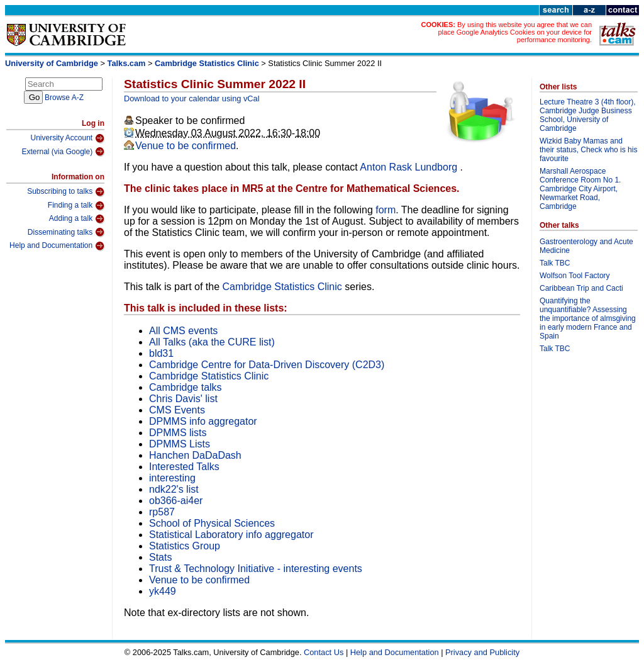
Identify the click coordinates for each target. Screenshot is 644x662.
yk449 (163, 591)
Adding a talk (77, 219)
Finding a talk (76, 206)
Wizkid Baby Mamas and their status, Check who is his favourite (588, 150)
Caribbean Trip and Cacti (581, 288)
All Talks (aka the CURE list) (212, 342)
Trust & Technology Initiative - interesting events (256, 569)
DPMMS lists (178, 433)
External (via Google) (63, 152)
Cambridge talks (186, 387)
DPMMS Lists (180, 444)
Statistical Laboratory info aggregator (231, 535)
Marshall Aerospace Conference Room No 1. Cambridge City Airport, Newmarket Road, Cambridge (580, 189)
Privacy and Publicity (482, 652)
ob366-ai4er (176, 501)
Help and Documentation (57, 246)
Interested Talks (184, 467)
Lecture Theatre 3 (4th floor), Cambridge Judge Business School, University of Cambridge (588, 115)
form (386, 210)
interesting (172, 478)
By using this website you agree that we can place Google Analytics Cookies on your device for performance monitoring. (515, 32)
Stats (160, 557)
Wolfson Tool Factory (575, 276)
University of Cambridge (52, 63)
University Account (67, 138)
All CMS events (183, 331)
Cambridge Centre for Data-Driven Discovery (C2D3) (267, 365)
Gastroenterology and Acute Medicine (586, 246)
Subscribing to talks (66, 192)
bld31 (161, 353)
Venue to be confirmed (186, 146)
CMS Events (177, 410)
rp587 (162, 512)
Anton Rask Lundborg (410, 167)
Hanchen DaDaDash (195, 455)
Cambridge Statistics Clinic (207, 63)
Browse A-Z (64, 98)
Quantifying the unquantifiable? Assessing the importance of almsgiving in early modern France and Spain (588, 318)
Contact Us (324, 652)
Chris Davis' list (183, 399)
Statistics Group (185, 546)
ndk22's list (174, 489)
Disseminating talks (66, 232)
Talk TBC (555, 263)
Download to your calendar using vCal (192, 98)
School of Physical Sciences (212, 523)
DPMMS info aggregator (203, 421)
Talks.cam (127, 63)
